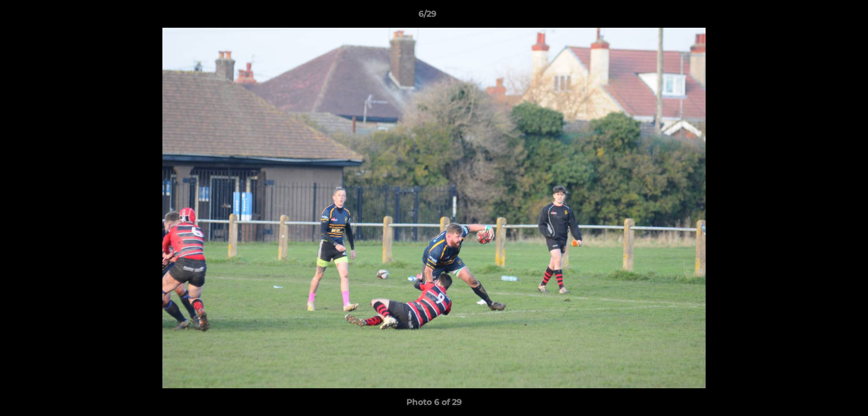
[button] (819, 17)
